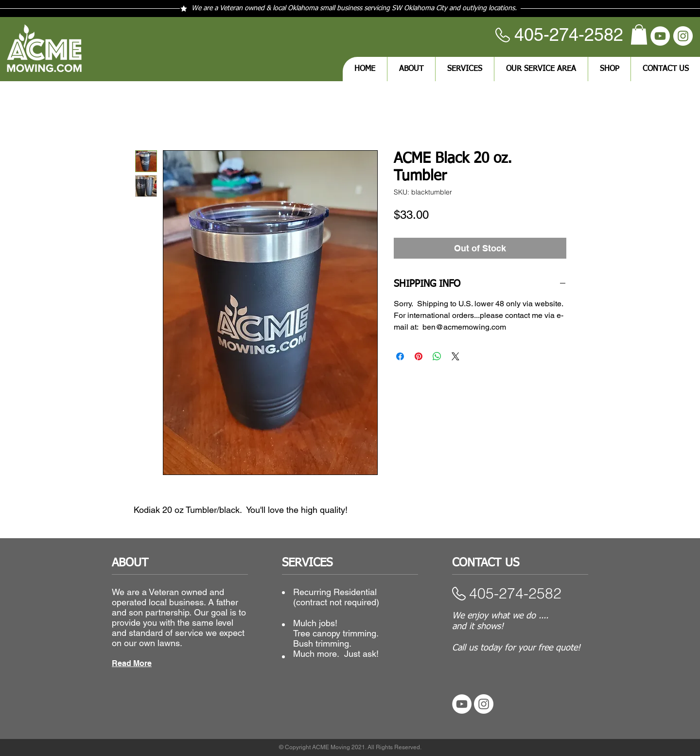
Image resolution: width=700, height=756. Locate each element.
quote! (568, 648)
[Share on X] (455, 356)
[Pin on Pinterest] (419, 356)
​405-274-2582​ (515, 593)
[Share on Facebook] (400, 356)
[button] (639, 35)
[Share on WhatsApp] (437, 356)
